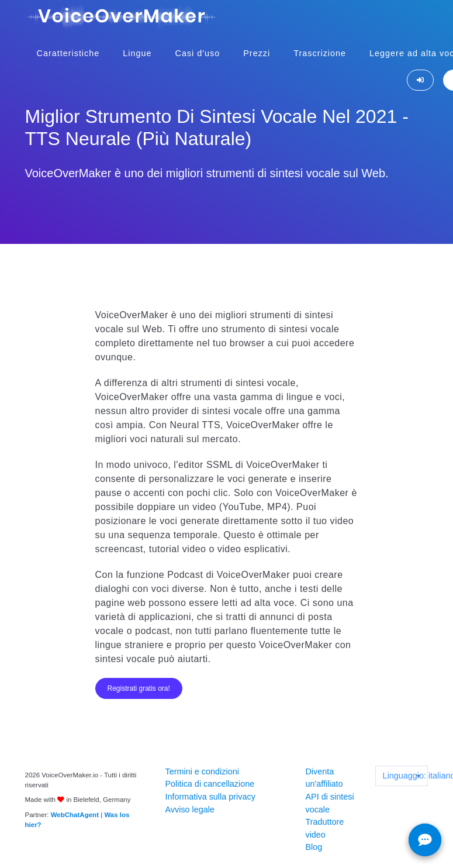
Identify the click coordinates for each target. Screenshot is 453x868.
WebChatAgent (75, 815)
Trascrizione (320, 53)
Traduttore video (324, 828)
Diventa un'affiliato (324, 778)
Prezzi (257, 53)
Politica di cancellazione (210, 784)
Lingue (137, 53)
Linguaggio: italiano (405, 776)
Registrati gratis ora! (139, 688)
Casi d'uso (198, 53)
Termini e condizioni (202, 771)
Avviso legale (190, 810)
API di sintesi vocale (329, 803)
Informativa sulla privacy (210, 797)
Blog (314, 847)
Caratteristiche (68, 53)
